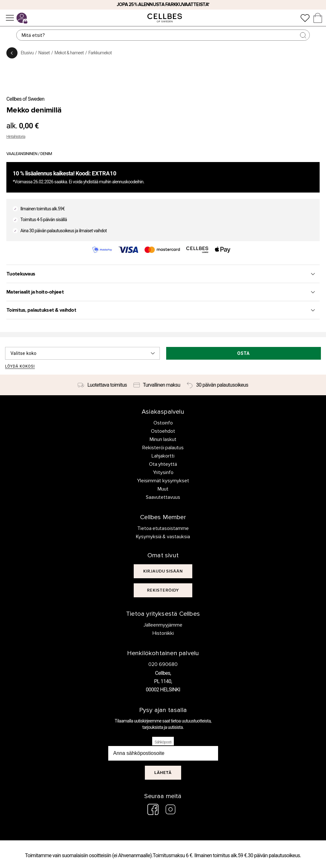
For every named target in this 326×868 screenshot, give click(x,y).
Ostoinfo (163, 423)
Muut (163, 489)
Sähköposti (163, 742)
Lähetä (163, 773)
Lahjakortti (163, 456)
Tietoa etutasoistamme (163, 528)
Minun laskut (163, 439)
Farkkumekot (100, 53)
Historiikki (163, 633)
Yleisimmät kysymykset (163, 481)
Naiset (44, 53)
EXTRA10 (104, 173)
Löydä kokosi (20, 366)
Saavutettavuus (163, 497)
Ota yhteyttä (163, 464)
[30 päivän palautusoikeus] (217, 385)
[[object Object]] (163, 571)
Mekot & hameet (69, 53)
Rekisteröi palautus (163, 448)
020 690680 (163, 664)
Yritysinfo (163, 472)
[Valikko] (10, 18)
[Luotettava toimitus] (102, 385)
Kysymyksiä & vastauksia (163, 537)
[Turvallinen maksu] (157, 385)
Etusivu (27, 53)
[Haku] (163, 35)
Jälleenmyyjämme (163, 625)
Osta (244, 353)
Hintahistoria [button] (16, 137)
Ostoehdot (163, 431)
